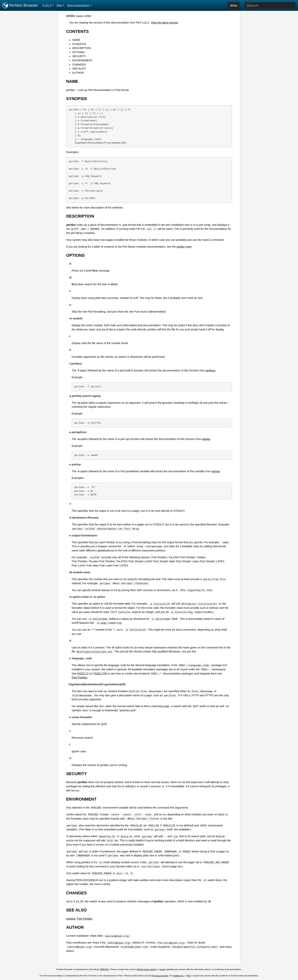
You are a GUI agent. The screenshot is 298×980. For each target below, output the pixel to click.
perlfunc (211, 370)
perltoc (181, 247)
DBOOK (105, 969)
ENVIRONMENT (82, 60)
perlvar (216, 471)
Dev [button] (59, 6)
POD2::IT (83, 674)
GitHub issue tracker (146, 969)
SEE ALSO (79, 69)
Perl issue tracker (160, 976)
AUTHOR (78, 73)
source (80, 16)
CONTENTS (77, 31)
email (162, 969)
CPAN (87, 16)
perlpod (71, 919)
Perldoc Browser (20, 6)
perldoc (71, 16)
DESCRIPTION (82, 48)
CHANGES (79, 65)
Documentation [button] (78, 6)
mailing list (178, 976)
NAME (76, 40)
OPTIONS (78, 52)
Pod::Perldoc (79, 678)
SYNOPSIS (79, 44)
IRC (189, 976)
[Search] (270, 6)
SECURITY (79, 56)
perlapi (206, 439)
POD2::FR (100, 674)
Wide (234, 6)
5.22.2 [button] (47, 6)
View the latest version (165, 23)
